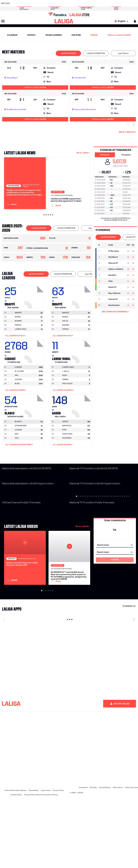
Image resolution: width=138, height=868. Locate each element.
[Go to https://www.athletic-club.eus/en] (14, 3)
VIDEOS (94, 35)
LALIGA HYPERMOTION (96, 53)
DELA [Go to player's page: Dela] (17, 467)
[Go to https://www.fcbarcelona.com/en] (46, 3)
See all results (127, 132)
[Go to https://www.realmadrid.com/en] (103, 3)
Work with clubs (132, 856)
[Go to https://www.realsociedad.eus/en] (116, 3)
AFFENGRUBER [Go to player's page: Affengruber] (21, 455)
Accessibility (34, 858)
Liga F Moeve (123, 53)
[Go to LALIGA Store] (69, 14)
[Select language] (122, 21)
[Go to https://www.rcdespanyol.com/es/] (84, 3)
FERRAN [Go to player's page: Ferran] (18, 354)
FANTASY (31, 35)
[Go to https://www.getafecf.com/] (52, 3)
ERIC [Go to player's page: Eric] (17, 405)
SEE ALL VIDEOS (82, 556)
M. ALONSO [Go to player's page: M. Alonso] (19, 401)
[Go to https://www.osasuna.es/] (27, 3)
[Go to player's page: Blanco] (34, 435)
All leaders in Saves (63, 474)
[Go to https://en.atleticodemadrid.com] (20, 3)
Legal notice (46, 858)
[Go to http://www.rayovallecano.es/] (71, 3)
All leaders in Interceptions (19, 474)
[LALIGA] (64, 21)
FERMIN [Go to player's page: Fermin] (65, 409)
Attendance (105, 155)
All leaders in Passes (16, 420)
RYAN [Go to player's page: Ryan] (64, 459)
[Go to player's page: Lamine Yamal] (82, 380)
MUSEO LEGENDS (54, 35)
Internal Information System (15, 858)
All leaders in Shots (63, 365)
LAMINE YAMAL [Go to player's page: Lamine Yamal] (21, 358)
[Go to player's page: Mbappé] (34, 326)
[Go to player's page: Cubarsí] (34, 380)
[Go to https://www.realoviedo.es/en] (109, 3)
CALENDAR (12, 35)
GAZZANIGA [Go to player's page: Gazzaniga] (67, 467)
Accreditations (105, 856)
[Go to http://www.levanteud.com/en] (65, 3)
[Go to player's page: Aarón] (82, 435)
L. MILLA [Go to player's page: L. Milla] (66, 401)
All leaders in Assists (63, 420)
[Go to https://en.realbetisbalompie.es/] (97, 3)
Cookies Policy (16, 863)
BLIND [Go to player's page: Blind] (17, 413)
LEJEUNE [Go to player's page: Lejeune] (18, 409)
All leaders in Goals (16, 365)
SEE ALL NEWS (83, 153)
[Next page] (134, 688)
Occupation (126, 155)
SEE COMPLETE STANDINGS (115, 312)
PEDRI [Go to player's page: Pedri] (65, 405)
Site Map (93, 856)
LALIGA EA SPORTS (68, 53)
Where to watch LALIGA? (119, 35)
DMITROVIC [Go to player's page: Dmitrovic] (67, 455)
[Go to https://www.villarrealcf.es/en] (135, 3)
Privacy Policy (58, 858)
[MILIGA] (134, 21)
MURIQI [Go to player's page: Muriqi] (18, 346)
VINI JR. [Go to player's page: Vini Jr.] (65, 350)
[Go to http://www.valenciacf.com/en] (128, 3)
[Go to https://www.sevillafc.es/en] (122, 3)
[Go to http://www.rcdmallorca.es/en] (90, 3)
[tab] (68, 53)
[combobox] (115, 574)
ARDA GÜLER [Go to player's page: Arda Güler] (67, 413)
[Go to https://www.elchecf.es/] (39, 3)
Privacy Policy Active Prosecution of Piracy (41, 863)
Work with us (118, 856)
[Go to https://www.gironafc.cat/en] (58, 3)
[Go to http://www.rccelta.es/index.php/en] (78, 3)
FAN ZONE (76, 35)
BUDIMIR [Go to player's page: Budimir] (18, 350)
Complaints (83, 856)
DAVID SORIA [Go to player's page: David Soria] (67, 463)
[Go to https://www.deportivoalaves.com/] (33, 3)
